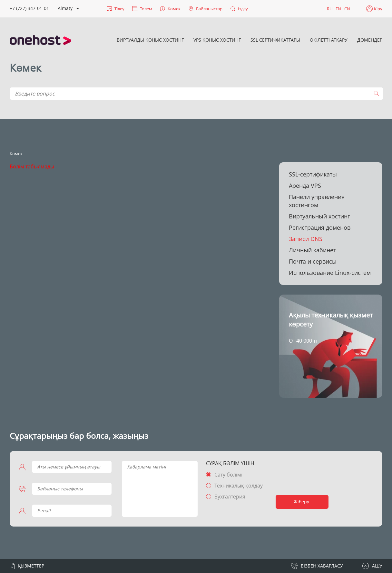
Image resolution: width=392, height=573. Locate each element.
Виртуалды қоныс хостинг (150, 40)
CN (347, 9)
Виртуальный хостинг (319, 216)
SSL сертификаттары (275, 40)
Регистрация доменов (320, 227)
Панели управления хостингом (317, 201)
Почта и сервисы (313, 261)
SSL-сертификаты (313, 174)
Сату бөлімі (228, 475)
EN (338, 9)
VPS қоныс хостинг (217, 40)
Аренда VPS (305, 186)
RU (330, 9)
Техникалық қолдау (238, 486)
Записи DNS (306, 239)
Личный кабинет (312, 250)
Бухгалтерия (230, 497)
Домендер (370, 40)
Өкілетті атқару (329, 40)
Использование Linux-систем (330, 273)
